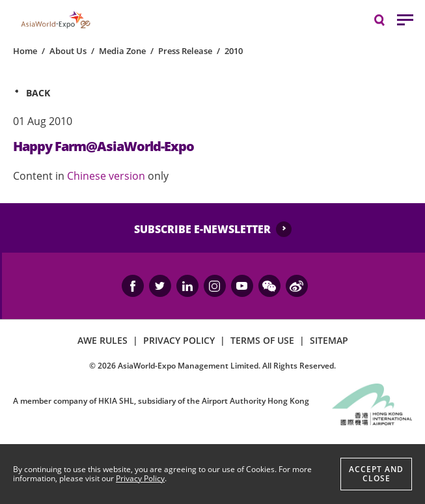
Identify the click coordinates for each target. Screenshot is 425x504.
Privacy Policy (140, 478)
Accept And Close (376, 474)
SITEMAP (329, 340)
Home (25, 51)
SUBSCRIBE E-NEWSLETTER (202, 229)
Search (386, 19)
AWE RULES (103, 340)
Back (38, 93)
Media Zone (122, 51)
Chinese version (107, 176)
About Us (68, 51)
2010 (234, 51)
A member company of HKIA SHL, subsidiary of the (161, 401)
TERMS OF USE (262, 340)
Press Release (185, 51)
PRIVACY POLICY (179, 340)
